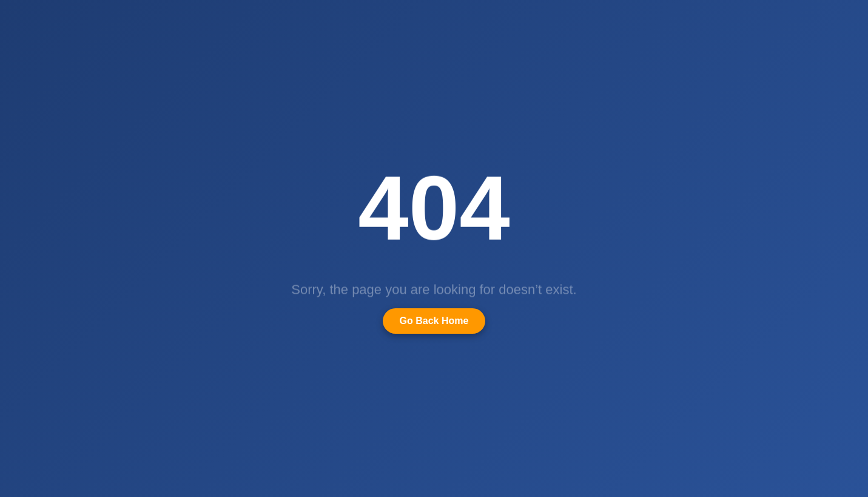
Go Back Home (434, 321)
